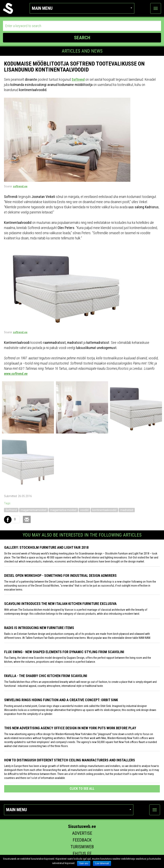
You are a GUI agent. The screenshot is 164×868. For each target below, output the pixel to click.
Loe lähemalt (102, 863)
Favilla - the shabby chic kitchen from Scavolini (46, 676)
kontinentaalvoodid (104, 510)
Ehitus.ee (82, 854)
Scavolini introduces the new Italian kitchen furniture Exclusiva (60, 604)
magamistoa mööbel (63, 510)
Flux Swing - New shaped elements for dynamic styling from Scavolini (64, 652)
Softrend (78, 79)
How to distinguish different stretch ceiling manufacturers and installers (70, 760)
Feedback (82, 840)
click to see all (82, 789)
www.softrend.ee (16, 374)
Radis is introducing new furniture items (39, 628)
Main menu (82, 8)
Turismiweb (82, 847)
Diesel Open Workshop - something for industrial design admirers (60, 576)
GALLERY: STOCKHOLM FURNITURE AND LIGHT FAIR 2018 (46, 547)
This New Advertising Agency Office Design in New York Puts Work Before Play (70, 728)
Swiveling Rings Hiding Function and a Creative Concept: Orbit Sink (61, 700)
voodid (84, 510)
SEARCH (82, 38)
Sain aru (84, 863)
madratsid (127, 510)
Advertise (82, 833)
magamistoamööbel (34, 510)
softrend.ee (20, 186)
